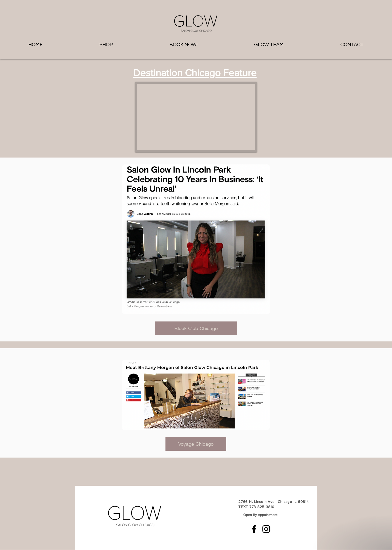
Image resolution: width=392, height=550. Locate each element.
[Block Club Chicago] (196, 328)
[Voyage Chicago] (196, 444)
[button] (183, 45)
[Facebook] (254, 529)
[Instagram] (266, 529)
